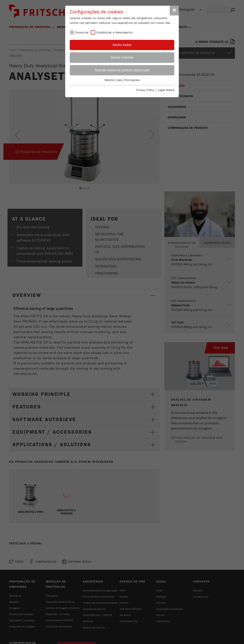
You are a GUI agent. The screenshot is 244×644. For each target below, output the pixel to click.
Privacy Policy (145, 90)
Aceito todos (122, 45)
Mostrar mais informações (122, 80)
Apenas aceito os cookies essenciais (122, 70)
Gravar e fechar (122, 57)
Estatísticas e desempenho (115, 33)
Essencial (82, 33)
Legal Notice (166, 90)
